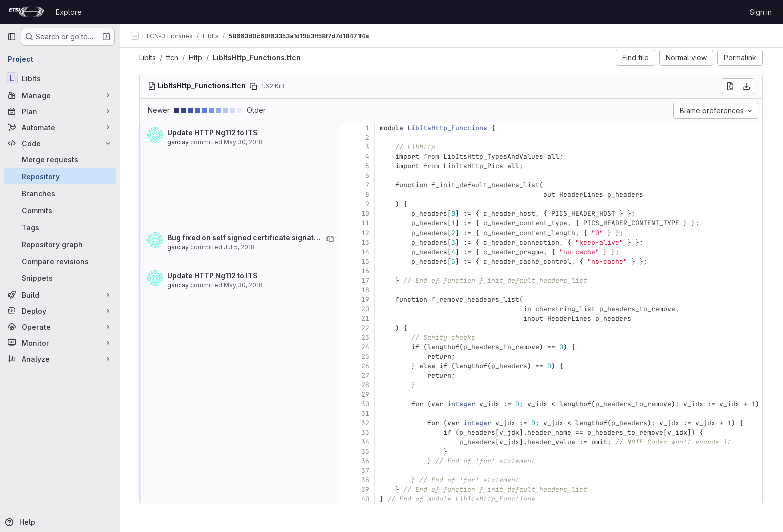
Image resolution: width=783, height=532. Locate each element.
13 (366, 242)
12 (366, 233)
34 (366, 442)
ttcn (173, 58)
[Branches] (60, 193)
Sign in (761, 12)
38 (366, 480)
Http (196, 58)
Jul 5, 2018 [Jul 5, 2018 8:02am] (240, 247)
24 (366, 347)
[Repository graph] (60, 244)
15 (366, 261)
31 (366, 413)
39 (366, 489)
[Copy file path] (254, 86)
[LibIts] (60, 78)
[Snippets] (60, 278)
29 (366, 395)
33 (366, 432)
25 (366, 357)
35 (366, 451)
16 (366, 271)
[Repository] (60, 176)
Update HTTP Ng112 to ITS (213, 133)
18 (366, 290)
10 (366, 213)
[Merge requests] (60, 159)
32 (366, 423)
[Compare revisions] (60, 261)
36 (366, 461)
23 (366, 338)
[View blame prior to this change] (330, 239)
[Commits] (60, 210)
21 (366, 319)
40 (366, 499)
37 (366, 470)
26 (366, 366)
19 (366, 300)
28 (366, 385)
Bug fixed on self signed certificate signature (247, 237)
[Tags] (60, 227)
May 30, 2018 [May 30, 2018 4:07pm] (244, 142)
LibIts (148, 58)
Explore (69, 12)
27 (366, 376)
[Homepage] (27, 12)
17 (366, 281)
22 (366, 328)
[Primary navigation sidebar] (12, 37)
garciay (179, 142)
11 (366, 223)
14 (366, 252)
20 (366, 309)
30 (366, 404)
